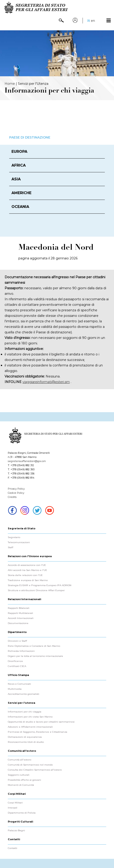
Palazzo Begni (16, 831)
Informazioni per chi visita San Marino (30, 717)
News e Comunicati (19, 684)
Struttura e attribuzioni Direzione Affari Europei (36, 590)
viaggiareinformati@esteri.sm (46, 382)
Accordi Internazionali (21, 618)
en (93, 21)
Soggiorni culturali (19, 775)
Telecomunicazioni (19, 542)
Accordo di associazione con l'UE (27, 565)
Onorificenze (15, 661)
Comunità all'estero (19, 760)
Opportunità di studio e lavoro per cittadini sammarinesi (41, 722)
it (89, 21)
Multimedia (15, 689)
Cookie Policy (16, 493)
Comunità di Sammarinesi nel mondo (30, 765)
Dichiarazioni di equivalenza (25, 737)
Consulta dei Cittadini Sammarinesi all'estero (35, 770)
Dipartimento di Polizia (22, 813)
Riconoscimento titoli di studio (26, 742)
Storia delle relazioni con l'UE (25, 575)
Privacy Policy (16, 489)
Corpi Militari (15, 803)
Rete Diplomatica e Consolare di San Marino (34, 646)
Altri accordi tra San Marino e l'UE (27, 570)
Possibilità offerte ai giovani (24, 780)
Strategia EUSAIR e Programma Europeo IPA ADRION (40, 585)
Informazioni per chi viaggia (25, 712)
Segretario (14, 537)
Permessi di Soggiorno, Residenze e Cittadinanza (38, 732)
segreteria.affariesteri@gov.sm (27, 461)
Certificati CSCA (17, 666)
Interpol (13, 808)
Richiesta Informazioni (21, 651)
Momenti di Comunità (21, 785)
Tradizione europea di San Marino (28, 580)
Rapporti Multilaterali (20, 613)
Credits (12, 497)
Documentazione (18, 623)
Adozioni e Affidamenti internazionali (30, 727)
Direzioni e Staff (17, 641)
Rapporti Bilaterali (19, 608)
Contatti (13, 848)
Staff (11, 547)
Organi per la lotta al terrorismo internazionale (35, 656)
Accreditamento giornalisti (24, 694)
